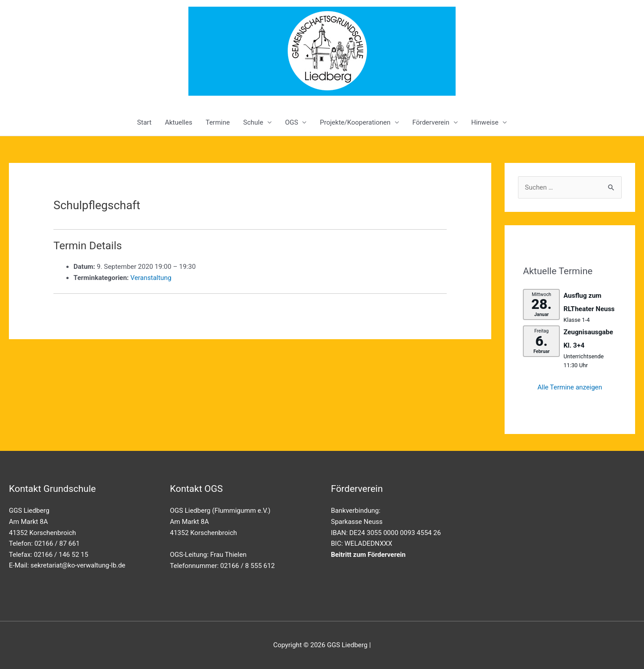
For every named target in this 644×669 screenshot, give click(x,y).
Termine (218, 122)
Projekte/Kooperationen (355, 122)
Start (144, 122)
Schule (253, 122)
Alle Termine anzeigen (570, 387)
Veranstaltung (151, 278)
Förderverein (431, 122)
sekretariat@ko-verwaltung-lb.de (79, 565)
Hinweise (485, 122)
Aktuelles (179, 122)
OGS (291, 122)
